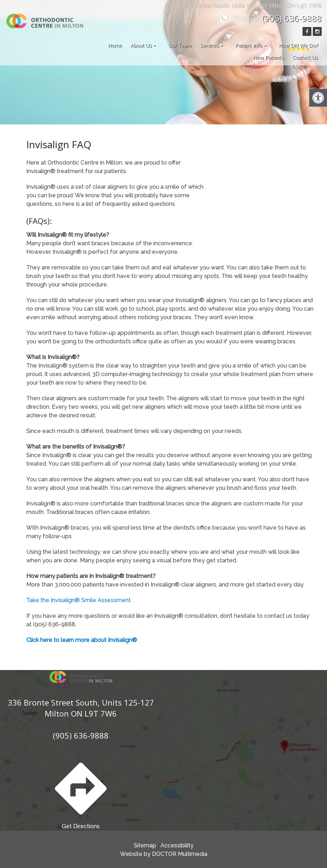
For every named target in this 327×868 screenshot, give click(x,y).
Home (115, 45)
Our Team (180, 45)
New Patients (269, 57)
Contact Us (305, 57)
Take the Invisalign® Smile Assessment (78, 600)
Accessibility (177, 845)
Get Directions (81, 794)
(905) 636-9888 (292, 18)
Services (210, 45)
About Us (141, 45)
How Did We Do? (298, 45)
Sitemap (145, 845)
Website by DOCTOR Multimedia (164, 854)
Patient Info (249, 45)
